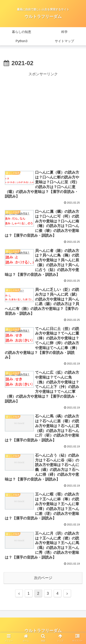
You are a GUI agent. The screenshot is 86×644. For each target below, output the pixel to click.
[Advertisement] (43, 121)
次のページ (43, 578)
